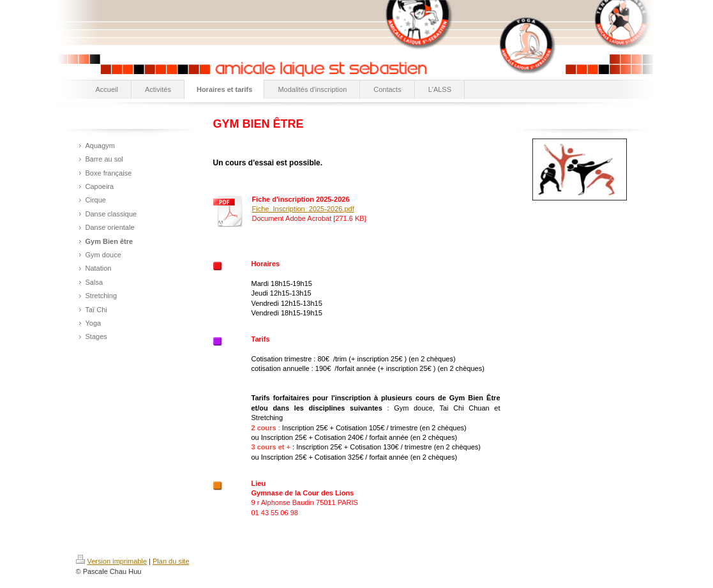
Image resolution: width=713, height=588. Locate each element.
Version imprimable (112, 561)
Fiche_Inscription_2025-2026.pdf (303, 209)
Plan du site (171, 561)
